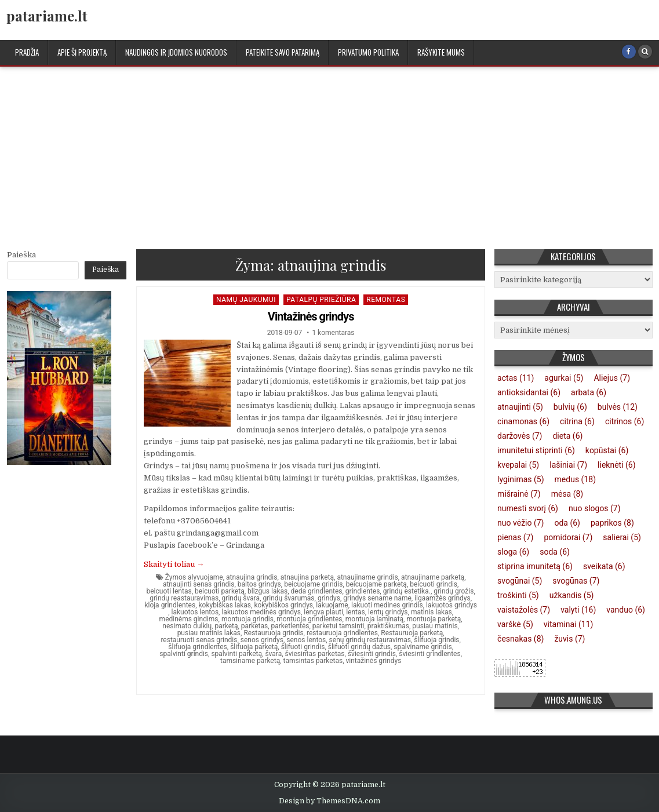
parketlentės (290, 626)
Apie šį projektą (82, 52)
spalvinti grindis (184, 654)
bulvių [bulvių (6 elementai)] (570, 407)
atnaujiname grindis (367, 577)
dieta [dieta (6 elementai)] (567, 436)
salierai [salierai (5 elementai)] (622, 537)
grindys (329, 598)
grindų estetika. (407, 591)
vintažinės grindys (374, 661)
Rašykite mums (441, 52)
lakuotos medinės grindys (261, 612)
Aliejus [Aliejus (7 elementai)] (612, 378)
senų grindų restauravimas (370, 640)
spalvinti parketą (236, 654)
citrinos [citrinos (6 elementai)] (625, 421)
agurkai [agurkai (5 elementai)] (564, 378)
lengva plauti (323, 612)
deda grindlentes (317, 591)
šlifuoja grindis (436, 640)
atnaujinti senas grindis (199, 584)
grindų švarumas (288, 598)
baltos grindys (259, 584)
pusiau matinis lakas (209, 633)
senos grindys (262, 640)
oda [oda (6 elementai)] (567, 523)
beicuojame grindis (313, 584)
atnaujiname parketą (433, 577)
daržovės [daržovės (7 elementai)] (520, 436)
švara (273, 654)
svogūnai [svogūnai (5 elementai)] (520, 581)
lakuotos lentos (195, 612)
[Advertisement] (329, 154)
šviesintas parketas (315, 654)
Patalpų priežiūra (321, 300)
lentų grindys (388, 612)
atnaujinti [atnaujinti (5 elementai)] (520, 407)
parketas (254, 626)
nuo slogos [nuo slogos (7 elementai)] (595, 508)
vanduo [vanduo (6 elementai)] (626, 610)
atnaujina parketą (307, 577)
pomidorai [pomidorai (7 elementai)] (568, 537)
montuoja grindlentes (309, 619)
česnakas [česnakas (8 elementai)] (520, 639)
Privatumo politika (368, 52)
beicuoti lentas (169, 591)
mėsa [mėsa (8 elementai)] (567, 494)
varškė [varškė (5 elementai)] (515, 624)
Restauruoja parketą (412, 633)
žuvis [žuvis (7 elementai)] (569, 639)
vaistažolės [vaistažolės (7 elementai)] (524, 610)
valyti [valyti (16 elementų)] (578, 610)
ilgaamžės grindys (443, 598)
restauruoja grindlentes (342, 633)
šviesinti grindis (372, 654)
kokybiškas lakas (225, 605)
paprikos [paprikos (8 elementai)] (612, 523)
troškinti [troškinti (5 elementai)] (518, 595)
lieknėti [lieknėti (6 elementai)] (616, 465)
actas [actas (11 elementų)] (516, 378)
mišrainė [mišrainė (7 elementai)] (519, 494)
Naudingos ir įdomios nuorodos (176, 52)
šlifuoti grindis (303, 647)
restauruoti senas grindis (199, 640)
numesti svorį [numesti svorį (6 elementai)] (528, 508)
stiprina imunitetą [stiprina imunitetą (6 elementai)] (535, 566)
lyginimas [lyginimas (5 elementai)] (520, 479)
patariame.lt (47, 16)
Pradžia (27, 52)
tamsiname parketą (250, 661)
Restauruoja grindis (273, 633)
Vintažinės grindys (311, 316)
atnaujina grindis (252, 577)
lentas (356, 612)
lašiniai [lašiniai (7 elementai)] (568, 465)
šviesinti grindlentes (429, 654)
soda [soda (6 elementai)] (555, 552)
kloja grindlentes (170, 605)
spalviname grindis (423, 647)
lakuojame (332, 605)
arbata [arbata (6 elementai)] (589, 392)
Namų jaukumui (246, 300)
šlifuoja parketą (254, 647)
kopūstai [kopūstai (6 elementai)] (607, 450)
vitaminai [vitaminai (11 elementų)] (569, 624)
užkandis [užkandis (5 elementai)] (572, 595)
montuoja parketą (434, 619)
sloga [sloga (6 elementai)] (513, 552)
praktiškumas (388, 626)
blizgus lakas (267, 591)
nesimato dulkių (187, 626)
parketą (226, 626)
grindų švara (241, 598)
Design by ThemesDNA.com (329, 801)
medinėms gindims (189, 619)
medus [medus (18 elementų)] (575, 479)
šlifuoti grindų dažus (359, 647)
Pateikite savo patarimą (283, 52)
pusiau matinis (435, 626)
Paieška (21, 255)
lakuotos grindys (452, 605)
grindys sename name (377, 598)
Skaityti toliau (174, 564)
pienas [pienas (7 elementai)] (515, 537)
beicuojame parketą (376, 584)
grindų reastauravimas (184, 598)
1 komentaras (333, 333)
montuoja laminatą (374, 619)
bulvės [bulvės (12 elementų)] (618, 407)
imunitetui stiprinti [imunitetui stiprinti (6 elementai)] (536, 450)
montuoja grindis (247, 619)
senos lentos (306, 640)
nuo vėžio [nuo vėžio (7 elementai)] (520, 523)
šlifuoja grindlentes (198, 647)
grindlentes (363, 591)
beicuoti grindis (434, 584)
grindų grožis (454, 591)
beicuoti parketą (220, 591)
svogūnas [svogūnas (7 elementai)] (576, 581)
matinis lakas (432, 612)
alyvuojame (205, 577)
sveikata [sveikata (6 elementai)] (604, 566)
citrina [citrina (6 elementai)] (577, 421)
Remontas (386, 300)
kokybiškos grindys (283, 605)
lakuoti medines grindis (387, 605)
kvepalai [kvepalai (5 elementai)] (518, 465)
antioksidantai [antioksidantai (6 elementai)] (529, 392)
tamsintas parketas (313, 661)
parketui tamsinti (338, 626)
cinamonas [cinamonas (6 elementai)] (523, 421)
